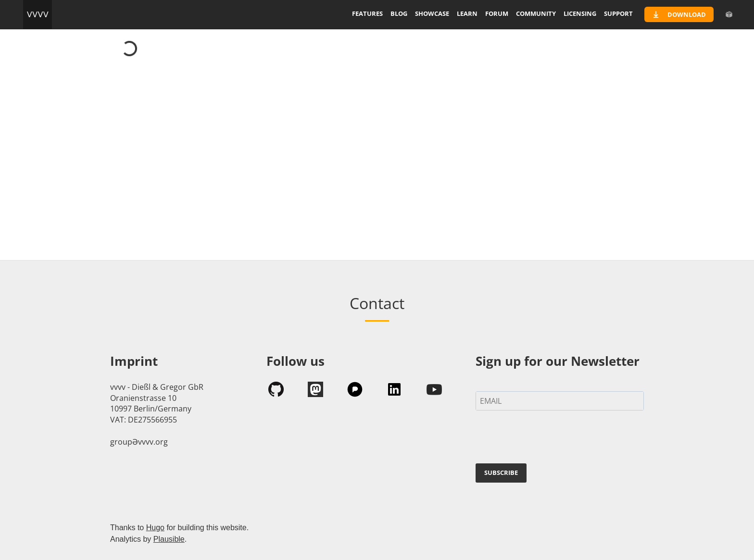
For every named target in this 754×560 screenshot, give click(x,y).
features (367, 13)
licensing (580, 13)
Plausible (169, 539)
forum (497, 13)
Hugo (155, 528)
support (618, 13)
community (536, 13)
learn (467, 13)
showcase (432, 13)
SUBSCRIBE (501, 473)
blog (399, 13)
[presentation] (549, 439)
